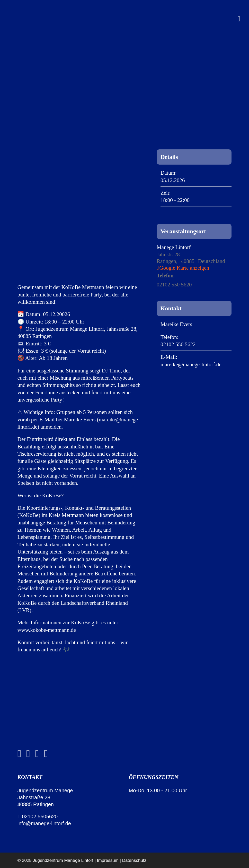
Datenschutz (134, 860)
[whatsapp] (37, 754)
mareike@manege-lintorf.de (191, 364)
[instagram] (28, 754)
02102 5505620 (40, 816)
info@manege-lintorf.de (44, 823)
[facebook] (19, 754)
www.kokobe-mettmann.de (47, 630)
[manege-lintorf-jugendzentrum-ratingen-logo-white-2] (46, 713)
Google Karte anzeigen (184, 268)
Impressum (108, 860)
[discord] (46, 754)
